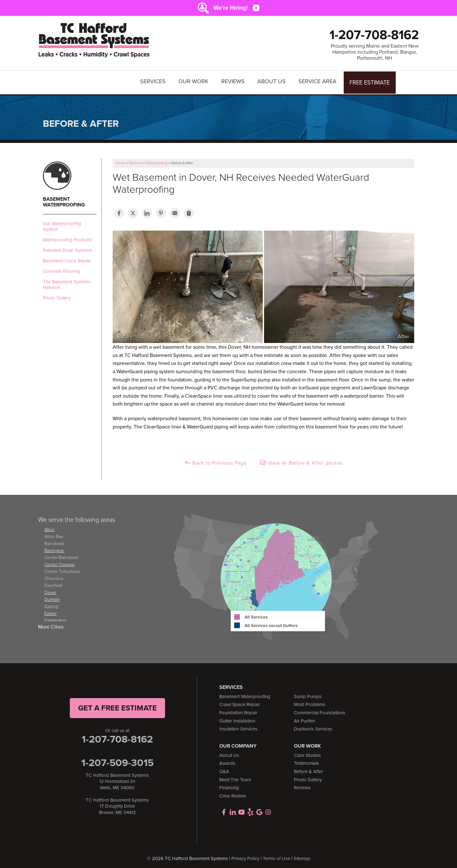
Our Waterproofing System (62, 223)
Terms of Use (276, 855)
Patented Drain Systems (67, 247)
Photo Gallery (57, 295)
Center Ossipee (60, 561)
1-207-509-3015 (117, 759)
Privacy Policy (245, 855)
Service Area (318, 81)
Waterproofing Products (67, 237)
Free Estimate (370, 81)
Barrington (54, 547)
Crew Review (233, 793)
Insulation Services (238, 726)
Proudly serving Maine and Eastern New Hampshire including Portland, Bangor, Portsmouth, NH (375, 52)
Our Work (194, 81)
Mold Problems (310, 702)
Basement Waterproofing (64, 199)
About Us (272, 81)
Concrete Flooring (61, 268)
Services (154, 81)
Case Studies (307, 752)
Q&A (224, 768)
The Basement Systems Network (67, 281)
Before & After (308, 768)
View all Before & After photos (301, 460)
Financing (229, 785)
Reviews (234, 81)
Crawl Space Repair (240, 702)
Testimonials (306, 760)
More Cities (51, 624)
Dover (50, 589)
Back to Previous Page (216, 460)
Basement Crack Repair (67, 258)
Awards (227, 760)
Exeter (50, 610)
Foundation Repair (238, 710)
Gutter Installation (237, 718)
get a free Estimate (117, 705)
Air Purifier (305, 718)
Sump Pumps (308, 693)
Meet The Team (235, 777)
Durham (52, 596)
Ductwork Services (313, 726)
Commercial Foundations (320, 710)
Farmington (55, 617)
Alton (50, 526)
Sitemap (302, 855)
